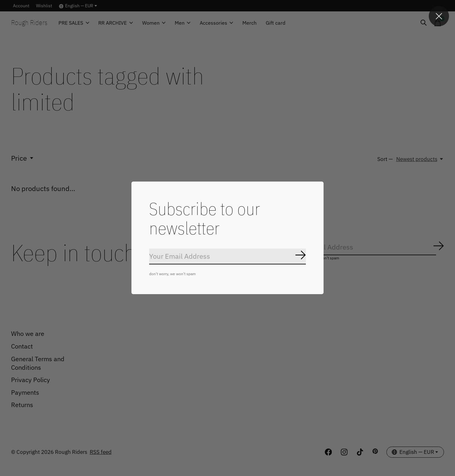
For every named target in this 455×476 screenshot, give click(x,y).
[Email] (227, 257)
